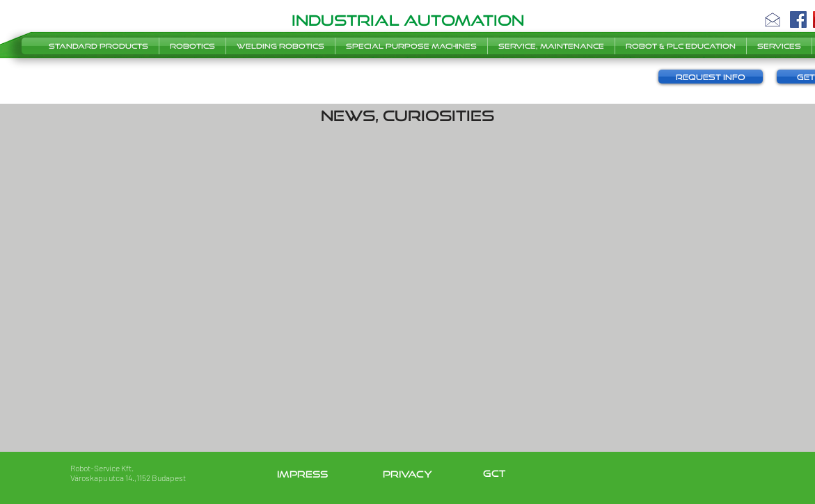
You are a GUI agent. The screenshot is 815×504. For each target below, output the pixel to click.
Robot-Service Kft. (102, 468)
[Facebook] (798, 19)
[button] (773, 19)
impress (302, 474)
